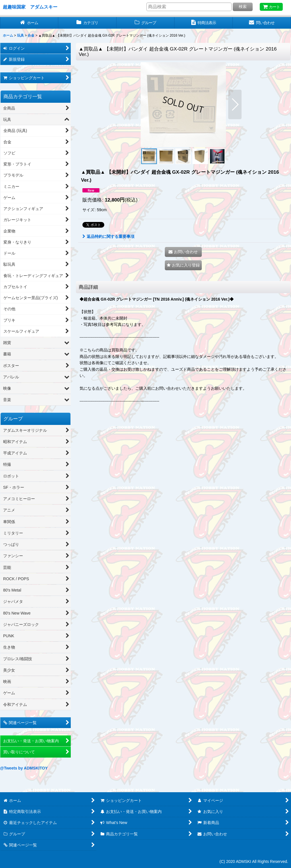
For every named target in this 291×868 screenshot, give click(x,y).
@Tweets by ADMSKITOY (24, 768)
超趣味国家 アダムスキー (30, 7)
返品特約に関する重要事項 (108, 236)
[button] (132, 104)
